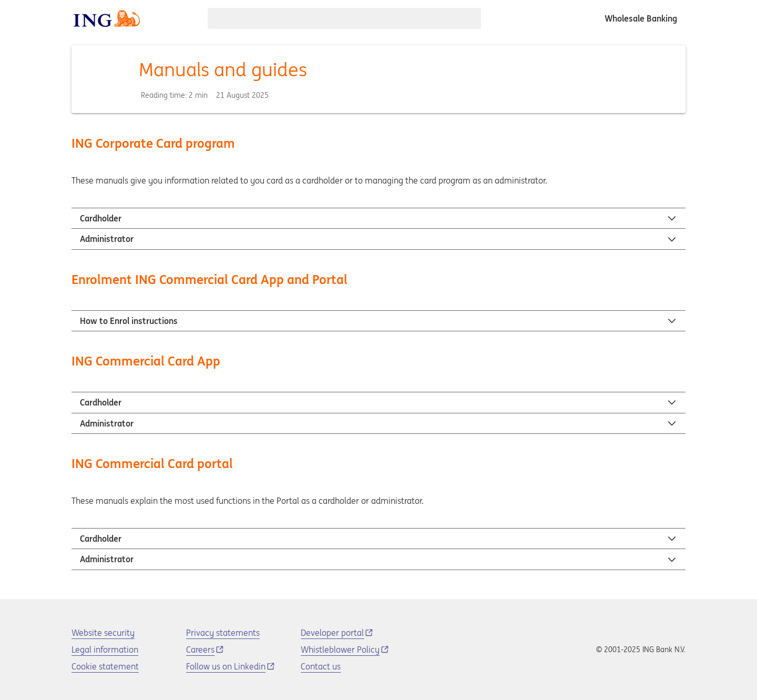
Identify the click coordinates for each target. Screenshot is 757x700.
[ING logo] (107, 18)
